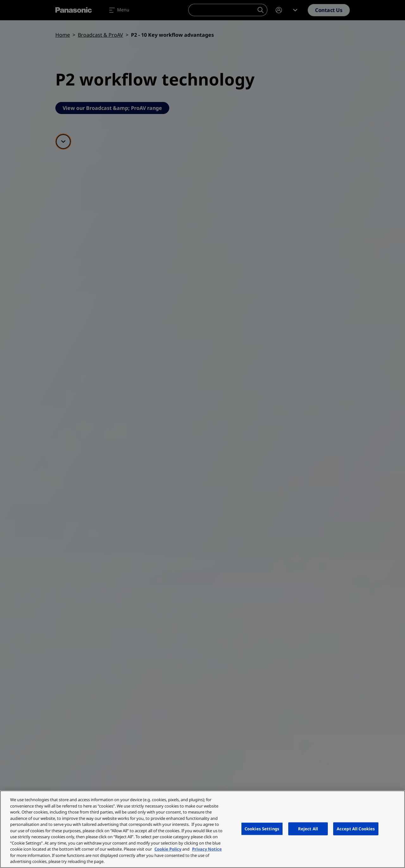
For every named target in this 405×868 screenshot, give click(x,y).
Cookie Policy (168, 849)
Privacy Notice (207, 849)
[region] (202, 829)
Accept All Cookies (356, 828)
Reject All (308, 828)
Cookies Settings (262, 828)
